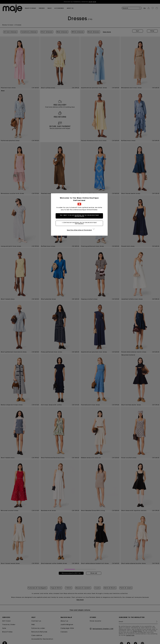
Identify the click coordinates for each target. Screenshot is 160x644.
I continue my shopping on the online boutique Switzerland (80, 223)
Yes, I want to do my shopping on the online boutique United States (80, 216)
